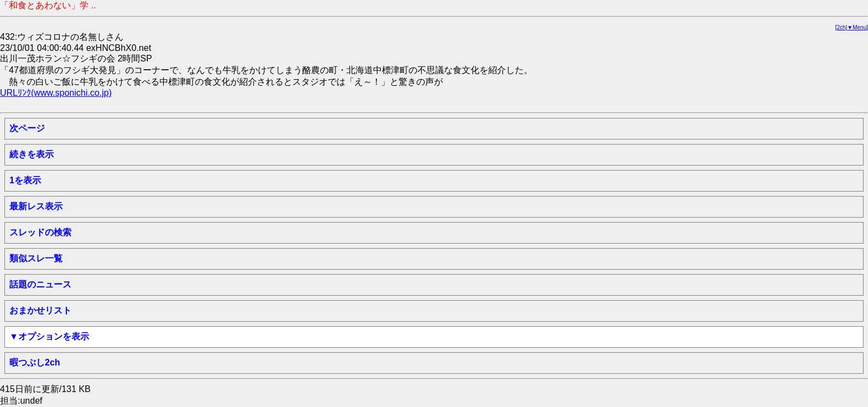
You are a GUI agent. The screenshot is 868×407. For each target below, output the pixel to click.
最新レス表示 (36, 206)
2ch (841, 27)
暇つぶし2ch (35, 362)
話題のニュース (40, 284)
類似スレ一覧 (36, 258)
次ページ (27, 128)
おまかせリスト (40, 310)
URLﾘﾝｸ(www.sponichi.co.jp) (56, 93)
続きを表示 (32, 154)
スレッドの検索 (40, 232)
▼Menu (857, 27)
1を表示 (25, 180)
